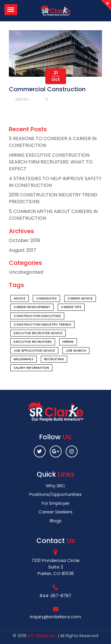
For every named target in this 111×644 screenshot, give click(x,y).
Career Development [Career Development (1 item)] (32, 307)
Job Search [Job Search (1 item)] (76, 351)
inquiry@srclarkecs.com (55, 617)
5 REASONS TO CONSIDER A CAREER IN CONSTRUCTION (53, 142)
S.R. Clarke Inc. (42, 636)
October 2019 (24, 240)
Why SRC (56, 486)
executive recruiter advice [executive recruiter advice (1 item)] (38, 333)
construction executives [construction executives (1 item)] (37, 316)
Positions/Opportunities (55, 494)
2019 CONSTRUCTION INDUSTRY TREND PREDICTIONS (53, 198)
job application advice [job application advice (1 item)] (34, 351)
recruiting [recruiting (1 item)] (54, 359)
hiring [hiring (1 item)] (68, 342)
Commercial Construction (47, 89)
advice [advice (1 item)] (20, 298)
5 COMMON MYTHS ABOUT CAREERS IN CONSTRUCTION (53, 215)
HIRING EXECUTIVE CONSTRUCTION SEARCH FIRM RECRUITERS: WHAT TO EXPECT (51, 162)
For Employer (56, 503)
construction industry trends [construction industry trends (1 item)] (42, 325)
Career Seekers (55, 512)
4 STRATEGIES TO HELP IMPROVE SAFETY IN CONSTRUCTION (55, 182)
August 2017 (22, 250)
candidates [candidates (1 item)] (46, 298)
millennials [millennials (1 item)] (24, 359)
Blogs (56, 521)
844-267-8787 (55, 596)
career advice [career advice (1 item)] (80, 298)
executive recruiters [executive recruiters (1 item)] (33, 342)
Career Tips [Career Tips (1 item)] (71, 307)
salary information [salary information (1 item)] (31, 368)
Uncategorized (26, 272)
